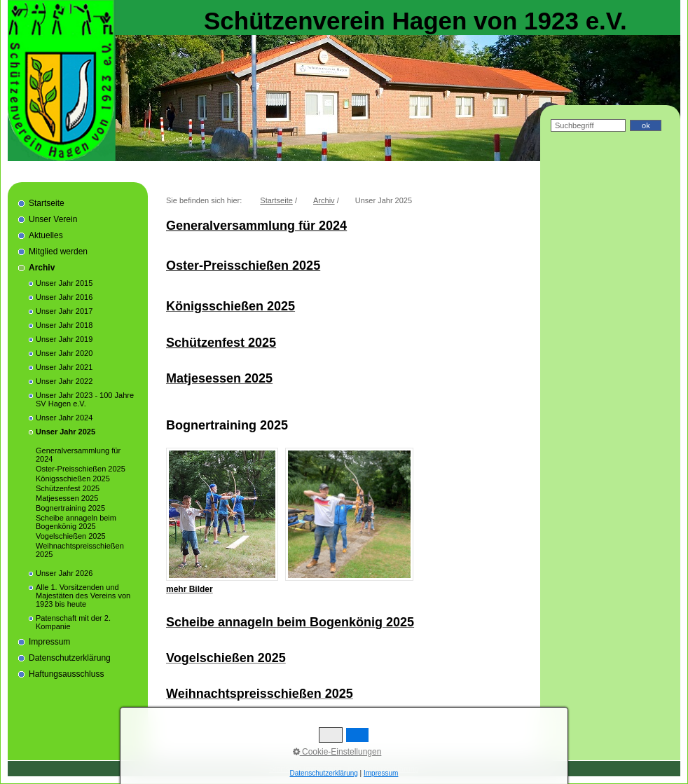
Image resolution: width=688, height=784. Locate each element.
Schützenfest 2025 (68, 488)
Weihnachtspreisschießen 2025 (80, 550)
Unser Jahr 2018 (64, 325)
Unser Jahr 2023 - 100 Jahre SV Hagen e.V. (85, 399)
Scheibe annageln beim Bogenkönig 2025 (76, 522)
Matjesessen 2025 (67, 498)
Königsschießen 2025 (73, 479)
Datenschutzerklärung (70, 658)
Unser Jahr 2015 (64, 283)
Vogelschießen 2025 (71, 536)
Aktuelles (46, 235)
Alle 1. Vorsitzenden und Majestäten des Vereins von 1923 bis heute (83, 596)
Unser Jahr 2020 (64, 353)
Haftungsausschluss (66, 674)
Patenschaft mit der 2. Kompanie (73, 622)
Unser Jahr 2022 (64, 381)
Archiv (42, 268)
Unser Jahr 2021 (64, 367)
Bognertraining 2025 (70, 508)
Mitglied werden (58, 252)
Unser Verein (53, 219)
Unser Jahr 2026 (64, 573)
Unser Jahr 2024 (64, 418)
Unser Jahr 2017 (64, 311)
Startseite (47, 203)
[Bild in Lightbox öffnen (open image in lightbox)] (222, 514)
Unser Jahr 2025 (66, 432)
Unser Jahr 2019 (64, 339)
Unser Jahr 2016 (64, 297)
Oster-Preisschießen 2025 (81, 469)
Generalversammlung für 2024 (78, 455)
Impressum (49, 642)
